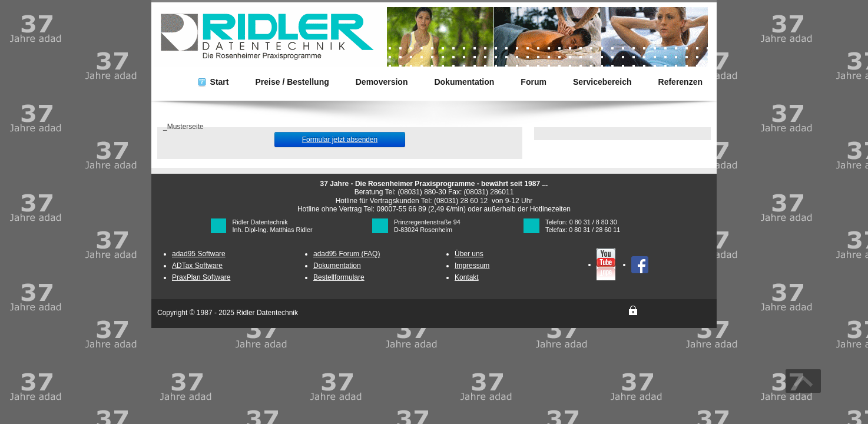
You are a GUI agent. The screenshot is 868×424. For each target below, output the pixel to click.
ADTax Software (197, 266)
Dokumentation (337, 266)
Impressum (472, 266)
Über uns (469, 254)
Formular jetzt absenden (340, 140)
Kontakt (467, 277)
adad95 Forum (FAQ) (347, 254)
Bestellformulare (339, 277)
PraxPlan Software (201, 277)
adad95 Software (199, 254)
